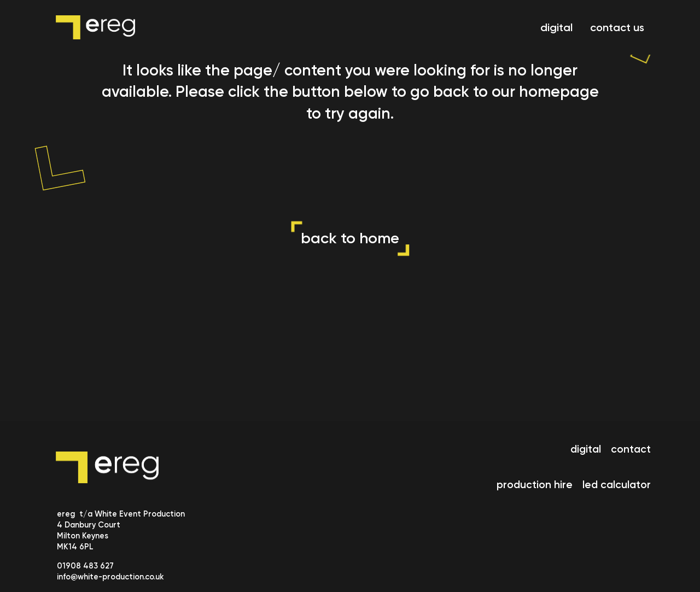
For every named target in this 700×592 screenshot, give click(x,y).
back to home (350, 238)
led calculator (617, 485)
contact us (617, 27)
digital (556, 27)
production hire (535, 485)
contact (631, 449)
